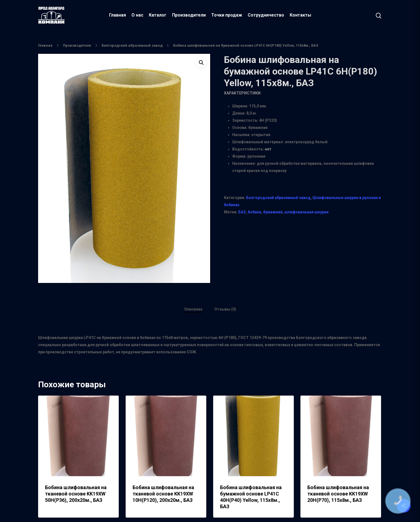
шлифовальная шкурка (307, 212)
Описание (193, 309)
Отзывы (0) (225, 309)
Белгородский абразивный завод (132, 45)
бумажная (273, 212)
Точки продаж (227, 15)
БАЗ (242, 212)
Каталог (158, 15)
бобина (254, 212)
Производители (189, 15)
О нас (137, 15)
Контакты (300, 15)
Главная (117, 15)
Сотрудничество (266, 15)
